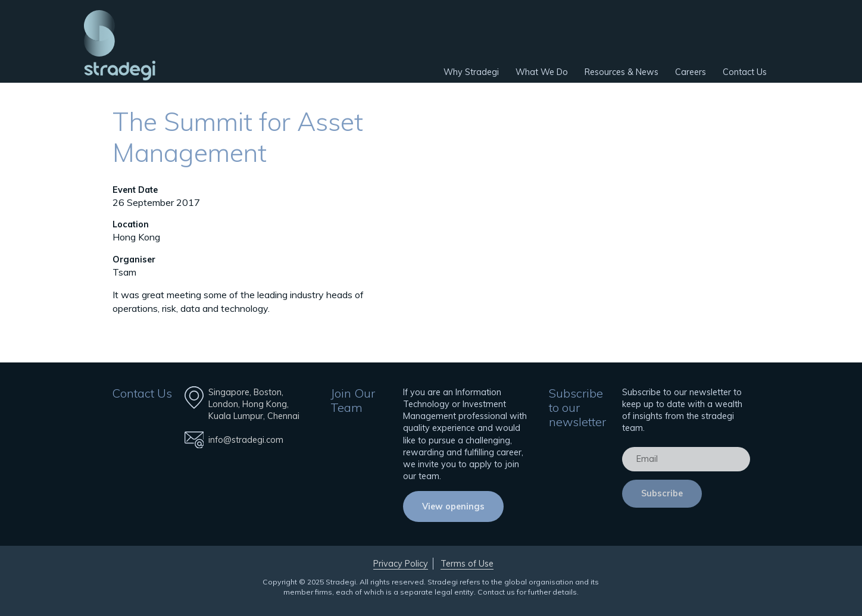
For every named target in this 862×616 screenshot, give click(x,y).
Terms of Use (467, 564)
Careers (691, 72)
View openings (453, 506)
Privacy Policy (401, 564)
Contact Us (745, 72)
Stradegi (120, 45)
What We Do (542, 72)
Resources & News (621, 72)
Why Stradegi (471, 72)
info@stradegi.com (246, 440)
